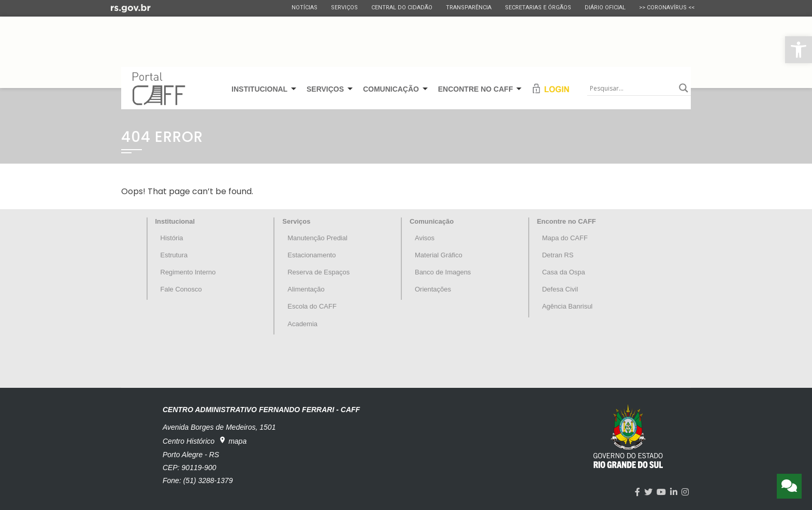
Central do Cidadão (402, 8)
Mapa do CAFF (565, 238)
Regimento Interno (188, 272)
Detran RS (558, 255)
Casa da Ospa (564, 272)
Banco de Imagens (443, 272)
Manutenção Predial (317, 238)
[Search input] (632, 88)
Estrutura (174, 255)
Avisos (425, 238)
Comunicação (432, 221)
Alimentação (306, 289)
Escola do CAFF (312, 306)
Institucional (175, 221)
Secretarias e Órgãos (538, 8)
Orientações (433, 289)
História (172, 238)
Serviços (344, 8)
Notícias (304, 8)
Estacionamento (311, 255)
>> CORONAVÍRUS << (667, 8)
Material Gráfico (439, 255)
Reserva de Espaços (318, 272)
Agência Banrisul (568, 306)
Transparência (469, 8)
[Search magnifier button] (684, 88)
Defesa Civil (560, 289)
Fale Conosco (181, 289)
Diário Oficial (605, 8)
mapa (233, 441)
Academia (302, 324)
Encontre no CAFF (567, 221)
